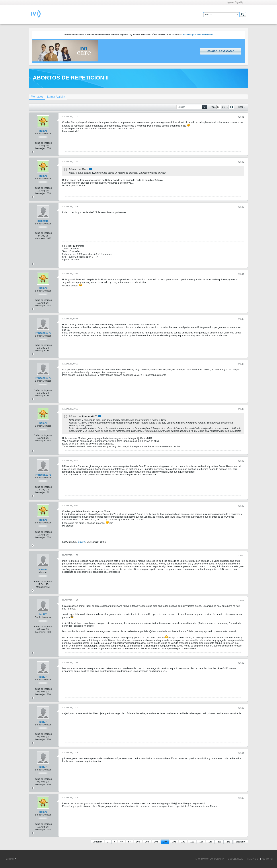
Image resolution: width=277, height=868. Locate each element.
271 (228, 842)
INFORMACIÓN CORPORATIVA (210, 859)
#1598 (241, 461)
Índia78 (43, 131)
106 (156, 842)
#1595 (241, 319)
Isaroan (43, 569)
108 (174, 842)
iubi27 (43, 614)
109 (183, 842)
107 (165, 842)
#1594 (241, 274)
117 (201, 842)
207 (219, 842)
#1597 (241, 409)
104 (138, 842)
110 (192, 842)
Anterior (98, 842)
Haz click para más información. (198, 35)
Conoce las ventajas (221, 51)
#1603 (241, 708)
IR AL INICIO (253, 859)
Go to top (268, 859)
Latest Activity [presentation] (56, 97)
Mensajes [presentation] (37, 97)
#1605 (241, 798)
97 (129, 842)
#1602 (241, 663)
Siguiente (241, 842)
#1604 (241, 753)
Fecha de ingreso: (43, 143)
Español (11, 859)
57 (122, 842)
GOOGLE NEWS (236, 859)
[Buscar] (221, 15)
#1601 (241, 601)
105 (147, 842)
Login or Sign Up (236, 2)
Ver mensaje (91, 169)
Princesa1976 (43, 333)
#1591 (241, 117)
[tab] (37, 97)
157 (210, 842)
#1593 (241, 207)
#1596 (241, 364)
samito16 (43, 221)
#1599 (241, 506)
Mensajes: (41, 148)
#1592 (241, 162)
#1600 (241, 556)
